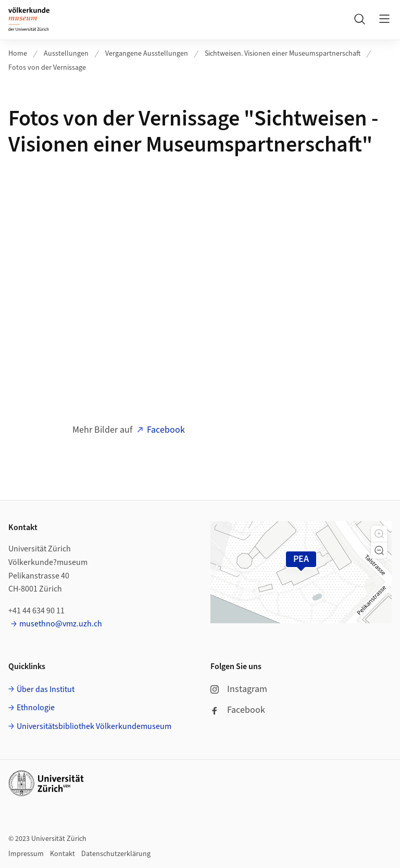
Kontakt (63, 854)
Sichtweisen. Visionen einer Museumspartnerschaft (283, 54)
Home (18, 54)
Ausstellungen (66, 54)
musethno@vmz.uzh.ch (61, 624)
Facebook (166, 430)
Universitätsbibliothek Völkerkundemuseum (94, 726)
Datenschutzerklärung (116, 854)
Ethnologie (36, 708)
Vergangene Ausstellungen (147, 54)
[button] (379, 534)
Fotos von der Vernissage (47, 68)
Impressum (26, 854)
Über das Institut (46, 689)
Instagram (239, 689)
